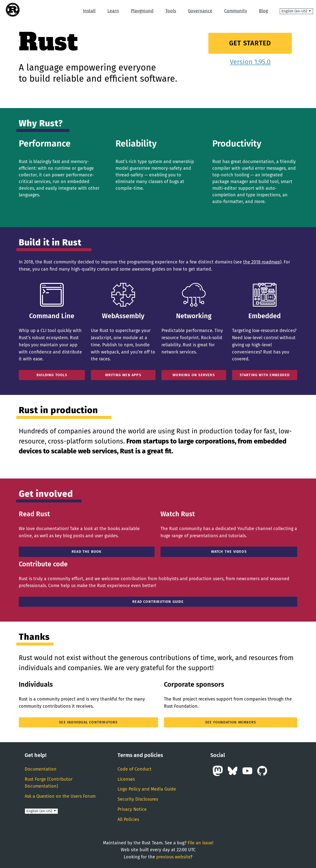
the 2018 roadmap (262, 262)
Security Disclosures (138, 799)
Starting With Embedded (265, 375)
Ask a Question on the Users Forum (60, 796)
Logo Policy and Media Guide (147, 789)
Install (89, 11)
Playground (142, 11)
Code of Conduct (135, 769)
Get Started (250, 43)
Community (236, 11)
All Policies (128, 819)
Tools (171, 11)
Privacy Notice (132, 809)
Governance (200, 11)
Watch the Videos (229, 552)
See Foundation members (231, 722)
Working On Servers (194, 375)
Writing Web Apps (123, 375)
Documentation (41, 769)
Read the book (87, 552)
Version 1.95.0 (250, 62)
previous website (173, 857)
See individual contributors (88, 722)
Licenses (126, 779)
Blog (263, 11)
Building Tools (52, 375)
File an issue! (200, 843)
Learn (113, 11)
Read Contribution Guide (158, 602)
